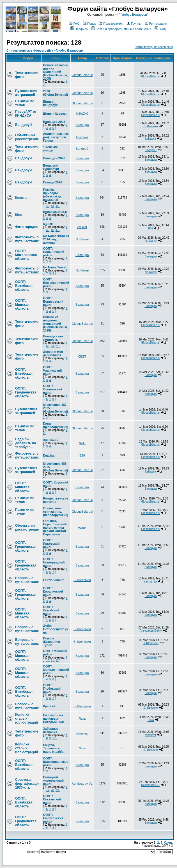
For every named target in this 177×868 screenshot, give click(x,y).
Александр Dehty (151, 631)
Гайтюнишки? (53, 580)
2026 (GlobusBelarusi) (55, 93)
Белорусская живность (53, 338)
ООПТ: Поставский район (52, 799)
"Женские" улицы (51, 149)
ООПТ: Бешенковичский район (56, 283)
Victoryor (150, 735)
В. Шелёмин (82, 580)
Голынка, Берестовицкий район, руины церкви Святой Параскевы (55, 528)
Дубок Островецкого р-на (56, 629)
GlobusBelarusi (82, 75)
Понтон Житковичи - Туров (52, 642)
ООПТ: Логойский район (51, 610)
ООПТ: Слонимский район (52, 389)
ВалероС (82, 149)
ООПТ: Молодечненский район (56, 670)
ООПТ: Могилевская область (26, 255)
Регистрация (156, 24)
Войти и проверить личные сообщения (121, 29)
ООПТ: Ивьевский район (51, 544)
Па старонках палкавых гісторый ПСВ (53, 719)
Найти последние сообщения (154, 47)
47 (57, 230)
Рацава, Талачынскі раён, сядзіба (53, 748)
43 (52, 206)
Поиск (89, 24)
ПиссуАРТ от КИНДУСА (26, 114)
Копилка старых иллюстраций (27, 719)
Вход (160, 29)
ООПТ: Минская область (22, 305)
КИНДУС (82, 114)
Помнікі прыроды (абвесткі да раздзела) (52, 195)
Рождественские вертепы (56, 500)
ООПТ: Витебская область (24, 286)
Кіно (19, 215)
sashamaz (151, 582)
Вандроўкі (24, 125)
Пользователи (111, 24)
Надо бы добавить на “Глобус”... (26, 443)
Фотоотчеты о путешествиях (27, 239)
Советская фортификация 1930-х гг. (28, 784)
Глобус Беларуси (134, 15)
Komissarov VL (82, 784)
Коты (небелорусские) (55, 425)
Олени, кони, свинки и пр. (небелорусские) (55, 512)
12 (57, 661)
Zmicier (82, 227)
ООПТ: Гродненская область (26, 392)
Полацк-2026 (52, 182)
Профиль (79, 29)
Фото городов (27, 227)
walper (82, 528)
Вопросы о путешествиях (27, 580)
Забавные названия (51, 730)
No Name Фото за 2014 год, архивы (56, 239)
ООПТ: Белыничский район (53, 252)
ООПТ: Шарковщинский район (56, 762)
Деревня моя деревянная (53, 353)
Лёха (82, 719)
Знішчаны (50, 440)
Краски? (49, 706)
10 (48, 661)
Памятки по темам (25, 103)
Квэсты (21, 198)
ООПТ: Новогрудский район (54, 562)
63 (52, 346)
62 (48, 346)
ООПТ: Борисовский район (53, 301)
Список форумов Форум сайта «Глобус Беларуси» (45, 50)
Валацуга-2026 (54, 158)
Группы (134, 24)
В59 (151, 228)
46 (52, 230)
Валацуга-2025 (54, 122)
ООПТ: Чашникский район (52, 370)
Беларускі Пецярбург (51, 167)
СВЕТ (82, 356)
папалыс (82, 733)
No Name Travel (55, 267)
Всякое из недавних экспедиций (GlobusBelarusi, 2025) (55, 324)
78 (52, 790)
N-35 (82, 443)
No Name (82, 239)
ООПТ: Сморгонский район (53, 818)
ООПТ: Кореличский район (53, 591)
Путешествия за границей (26, 93)
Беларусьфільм (55, 212)
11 (52, 661)
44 (57, 206)
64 (57, 346)
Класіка (49, 455)
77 (48, 790)
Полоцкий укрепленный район (53, 780)
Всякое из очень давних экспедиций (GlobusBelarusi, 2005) (55, 72)
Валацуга (82, 125)
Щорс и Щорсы (55, 114)
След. (168, 842)
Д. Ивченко (151, 126)
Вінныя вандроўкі (50, 103)
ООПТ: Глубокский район (52, 689)
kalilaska (82, 137)
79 (57, 790)
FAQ (74, 24)
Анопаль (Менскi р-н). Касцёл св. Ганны (56, 137)
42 (48, 206)
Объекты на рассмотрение (27, 137)
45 (48, 230)
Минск (48, 224)
